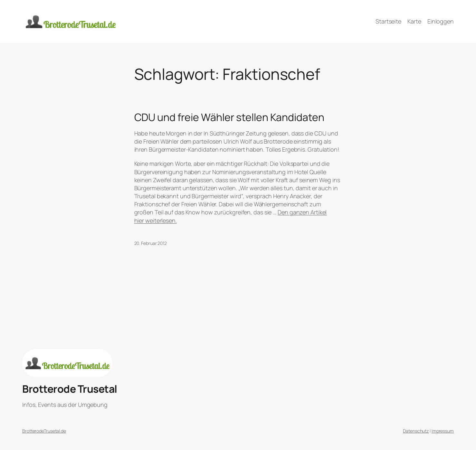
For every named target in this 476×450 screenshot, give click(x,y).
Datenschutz (416, 431)
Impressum (443, 431)
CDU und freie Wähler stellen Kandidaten (229, 117)
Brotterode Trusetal (70, 389)
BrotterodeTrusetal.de (44, 431)
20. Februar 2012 (151, 243)
